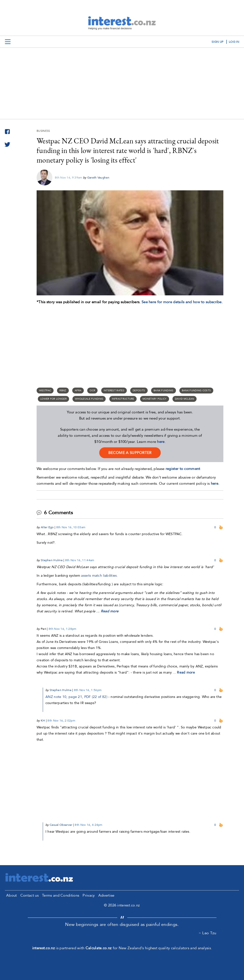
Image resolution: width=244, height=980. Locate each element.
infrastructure (123, 399)
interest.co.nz (43, 948)
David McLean (185, 399)
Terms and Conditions (61, 895)
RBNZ (63, 391)
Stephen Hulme (52, 560)
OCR (92, 391)
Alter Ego (47, 527)
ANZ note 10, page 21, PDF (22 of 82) (76, 697)
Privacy (89, 895)
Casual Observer (61, 825)
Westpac (45, 391)
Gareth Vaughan (98, 178)
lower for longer (53, 399)
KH (43, 721)
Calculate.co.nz (99, 948)
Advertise (106, 895)
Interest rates (114, 391)
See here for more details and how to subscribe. (182, 302)
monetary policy (155, 399)
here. (215, 483)
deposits (139, 391)
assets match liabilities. (100, 576)
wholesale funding (89, 399)
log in (234, 42)
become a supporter (130, 453)
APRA (78, 391)
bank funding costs (196, 391)
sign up (217, 42)
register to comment (183, 469)
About (12, 895)
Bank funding (164, 391)
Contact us (29, 895)
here (161, 442)
